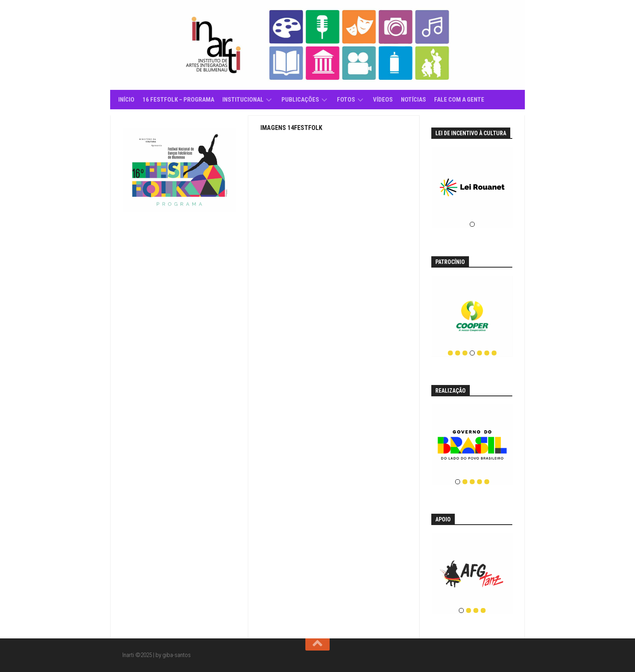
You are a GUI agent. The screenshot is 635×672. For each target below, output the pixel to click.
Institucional (243, 100)
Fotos (346, 100)
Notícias (413, 100)
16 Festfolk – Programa (178, 100)
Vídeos (383, 100)
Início (126, 100)
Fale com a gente (459, 100)
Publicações (300, 100)
